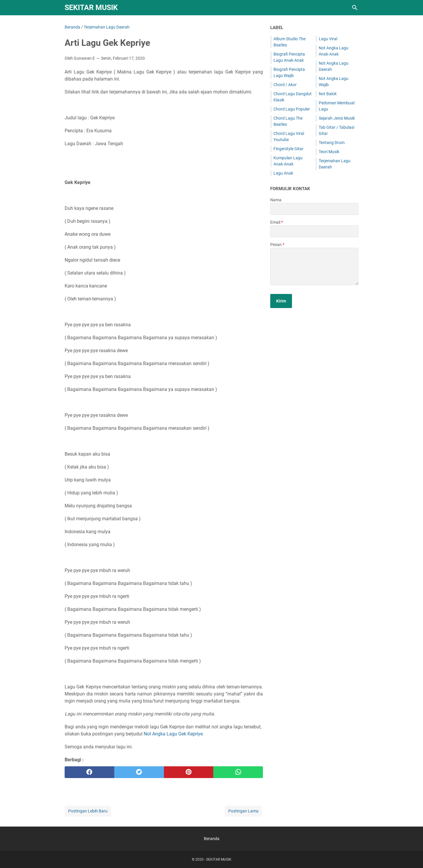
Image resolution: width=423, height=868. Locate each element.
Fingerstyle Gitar (288, 149)
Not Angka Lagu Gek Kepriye (173, 734)
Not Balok (328, 94)
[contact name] (314, 209)
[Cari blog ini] (355, 8)
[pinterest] (189, 772)
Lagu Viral (328, 39)
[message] (314, 266)
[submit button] (281, 301)
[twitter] (139, 772)
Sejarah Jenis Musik (337, 118)
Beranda (212, 839)
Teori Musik (329, 152)
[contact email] (314, 231)
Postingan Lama (243, 811)
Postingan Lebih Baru (88, 811)
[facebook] (89, 772)
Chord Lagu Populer (292, 109)
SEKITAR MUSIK (91, 7)
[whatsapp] (238, 772)
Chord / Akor (285, 85)
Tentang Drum (332, 143)
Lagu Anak (283, 173)
